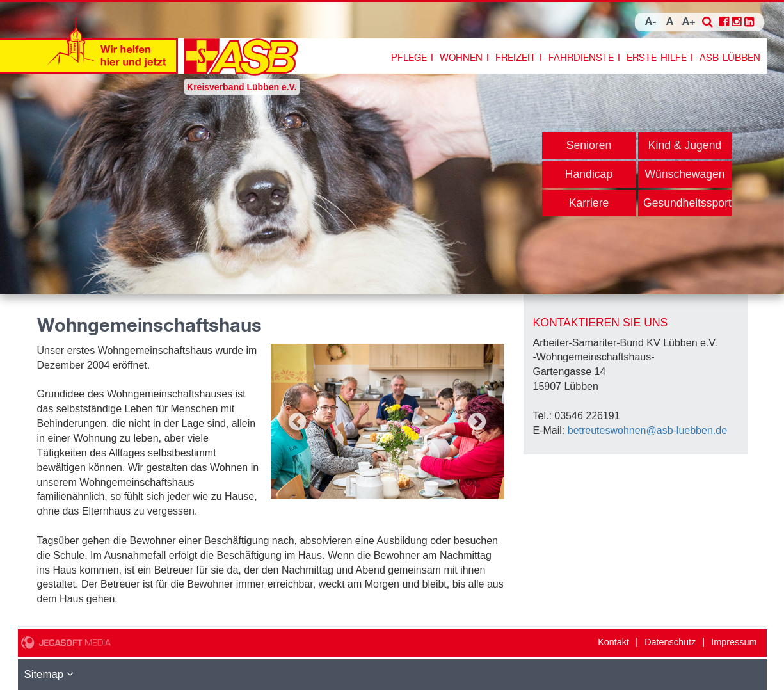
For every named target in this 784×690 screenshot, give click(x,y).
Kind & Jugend (685, 145)
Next (477, 422)
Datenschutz (670, 642)
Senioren (589, 145)
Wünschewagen (684, 174)
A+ (689, 22)
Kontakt (613, 642)
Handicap (589, 174)
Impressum (734, 642)
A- (651, 22)
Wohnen (461, 58)
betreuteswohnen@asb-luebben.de (647, 430)
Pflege (409, 58)
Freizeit (516, 58)
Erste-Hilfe (657, 58)
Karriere (589, 203)
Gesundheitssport (687, 203)
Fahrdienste (581, 58)
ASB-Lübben (730, 58)
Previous (298, 422)
